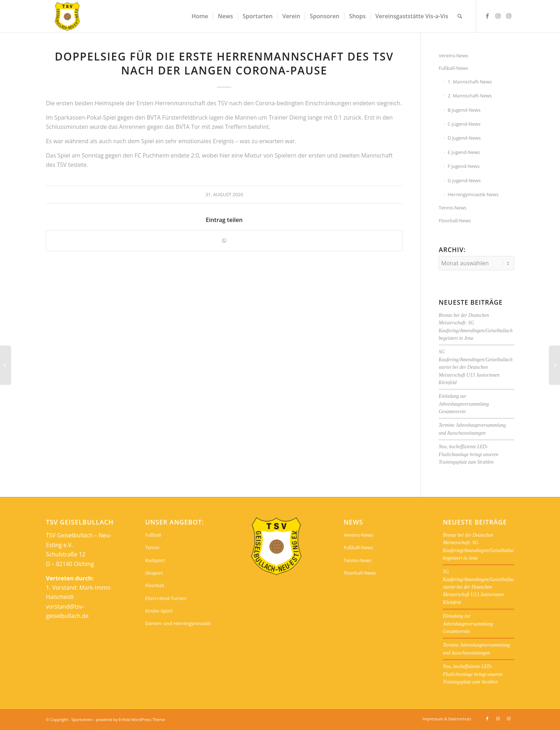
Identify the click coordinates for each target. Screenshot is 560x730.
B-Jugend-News (464, 110)
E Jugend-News (464, 152)
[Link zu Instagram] (498, 16)
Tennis (152, 547)
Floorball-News (455, 221)
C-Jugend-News (464, 124)
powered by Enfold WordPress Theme (131, 719)
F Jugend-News (464, 166)
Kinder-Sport (159, 611)
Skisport (154, 573)
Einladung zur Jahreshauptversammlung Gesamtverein (464, 404)
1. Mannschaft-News (470, 82)
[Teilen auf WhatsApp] (224, 241)
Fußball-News (453, 68)
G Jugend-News (464, 180)
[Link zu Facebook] (487, 16)
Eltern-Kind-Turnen (166, 598)
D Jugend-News (464, 138)
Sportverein (82, 719)
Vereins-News (453, 55)
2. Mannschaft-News (470, 96)
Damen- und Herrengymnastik (178, 623)
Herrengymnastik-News (473, 194)
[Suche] (460, 16)
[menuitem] (200, 16)
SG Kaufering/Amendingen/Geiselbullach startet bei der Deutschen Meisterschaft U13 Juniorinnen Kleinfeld (475, 367)
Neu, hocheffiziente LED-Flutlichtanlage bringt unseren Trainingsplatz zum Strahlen (468, 454)
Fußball (153, 535)
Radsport (155, 560)
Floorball (155, 585)
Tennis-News (452, 208)
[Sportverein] (67, 16)
